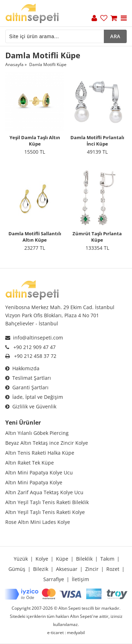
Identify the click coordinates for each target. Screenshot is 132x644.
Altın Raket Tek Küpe (30, 463)
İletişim (80, 579)
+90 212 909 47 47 (34, 347)
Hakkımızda (22, 368)
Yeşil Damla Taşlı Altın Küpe (35, 141)
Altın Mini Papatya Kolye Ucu (39, 472)
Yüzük (21, 559)
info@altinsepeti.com (34, 338)
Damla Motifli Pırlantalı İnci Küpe (97, 141)
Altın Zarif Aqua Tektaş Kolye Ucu (44, 492)
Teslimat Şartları (28, 378)
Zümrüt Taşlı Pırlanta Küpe (97, 237)
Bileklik (84, 559)
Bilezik (41, 569)
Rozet (113, 569)
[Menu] (124, 19)
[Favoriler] (104, 19)
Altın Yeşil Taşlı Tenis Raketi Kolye (45, 512)
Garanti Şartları (27, 387)
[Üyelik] (94, 19)
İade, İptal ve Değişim (34, 397)
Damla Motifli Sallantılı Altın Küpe (35, 237)
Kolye (42, 559)
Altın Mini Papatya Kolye (34, 482)
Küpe (62, 559)
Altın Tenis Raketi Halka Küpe (40, 453)
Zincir (92, 569)
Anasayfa (14, 64)
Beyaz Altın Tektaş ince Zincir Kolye (47, 443)
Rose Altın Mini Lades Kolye (38, 522)
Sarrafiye (54, 579)
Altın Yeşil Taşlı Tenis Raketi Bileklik (47, 502)
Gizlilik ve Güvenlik (31, 406)
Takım (107, 559)
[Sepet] (114, 19)
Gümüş (17, 569)
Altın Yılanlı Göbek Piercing (37, 433)
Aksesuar (67, 569)
